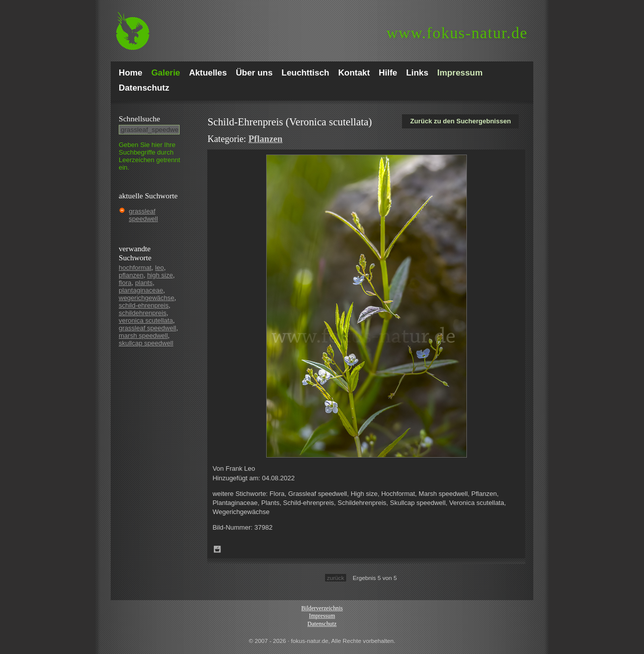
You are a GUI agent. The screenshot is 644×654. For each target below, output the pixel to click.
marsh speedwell (143, 336)
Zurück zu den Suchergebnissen (460, 121)
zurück (336, 578)
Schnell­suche (139, 119)
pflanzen (131, 275)
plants (144, 283)
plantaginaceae (141, 290)
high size (160, 275)
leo (159, 268)
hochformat (135, 268)
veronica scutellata (146, 320)
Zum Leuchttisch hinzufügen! (217, 549)
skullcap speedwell (146, 343)
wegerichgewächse (147, 298)
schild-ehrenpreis (144, 305)
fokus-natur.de (457, 33)
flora (125, 283)
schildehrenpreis (143, 313)
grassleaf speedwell (143, 215)
